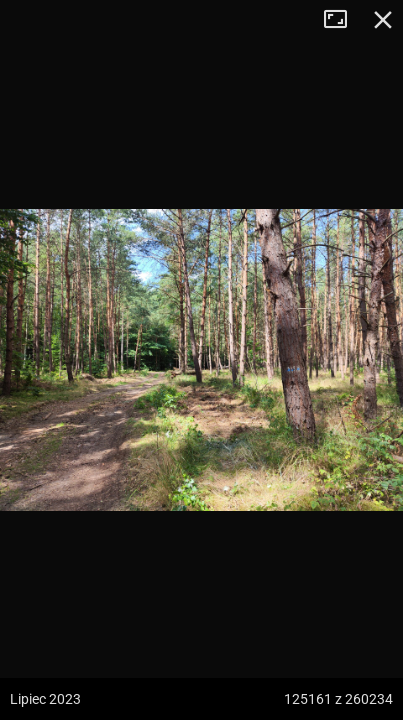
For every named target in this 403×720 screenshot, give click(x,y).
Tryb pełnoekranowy (343, 20)
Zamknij (383, 20)
